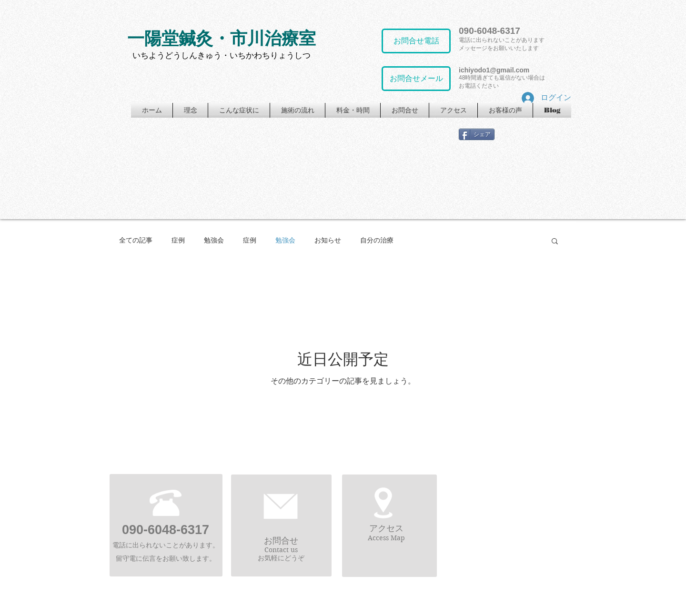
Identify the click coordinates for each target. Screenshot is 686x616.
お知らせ (328, 240)
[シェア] (477, 134)
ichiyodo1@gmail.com (494, 70)
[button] (555, 242)
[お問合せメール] (416, 79)
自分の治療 (377, 240)
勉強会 (214, 240)
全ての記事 (136, 240)
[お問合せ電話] (416, 41)
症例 (178, 240)
